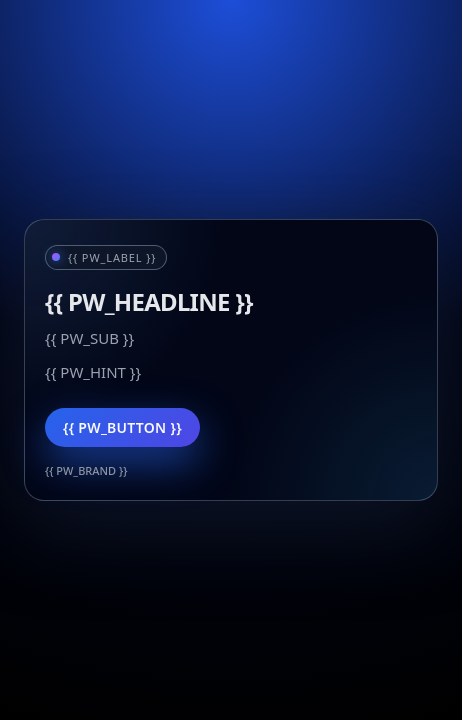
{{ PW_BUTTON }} (122, 427)
